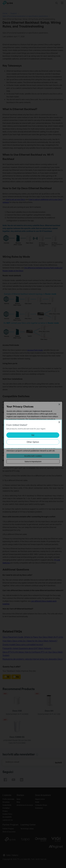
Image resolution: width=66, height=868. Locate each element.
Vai (33, 435)
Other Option (33, 442)
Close (59, 422)
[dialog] (33, 434)
